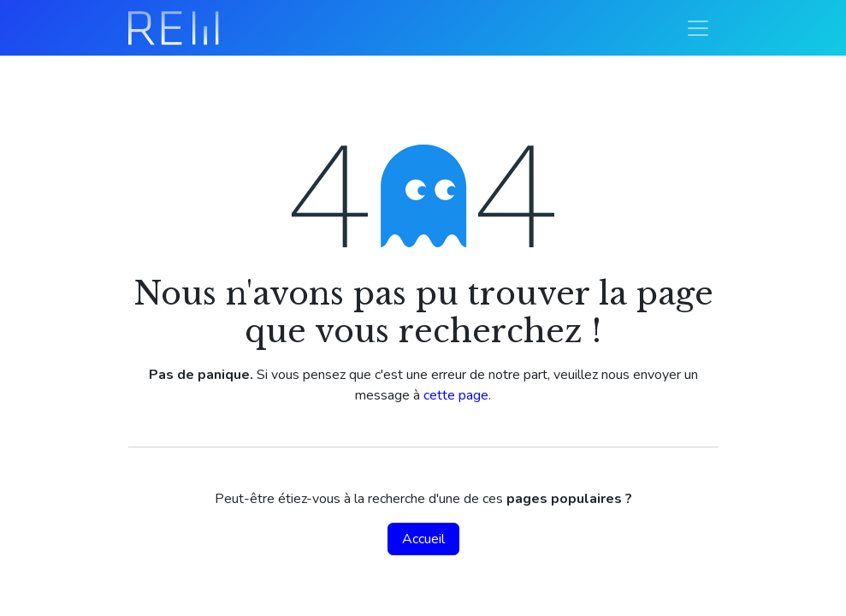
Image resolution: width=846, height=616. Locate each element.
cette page (456, 395)
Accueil (423, 539)
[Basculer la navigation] (698, 28)
